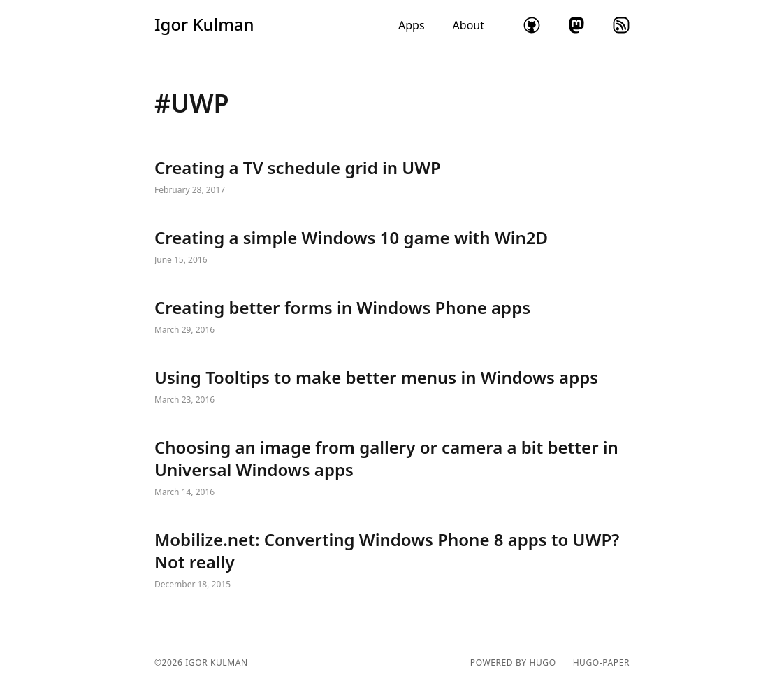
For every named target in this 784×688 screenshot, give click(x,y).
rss (621, 25)
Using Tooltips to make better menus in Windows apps (392, 387)
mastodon (576, 25)
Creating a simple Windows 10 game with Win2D (392, 248)
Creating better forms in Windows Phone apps (392, 317)
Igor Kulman (204, 24)
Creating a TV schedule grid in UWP (392, 178)
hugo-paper (601, 663)
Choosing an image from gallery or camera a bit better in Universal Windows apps (392, 468)
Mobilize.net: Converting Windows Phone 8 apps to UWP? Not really (392, 561)
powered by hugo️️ (513, 663)
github (532, 25)
